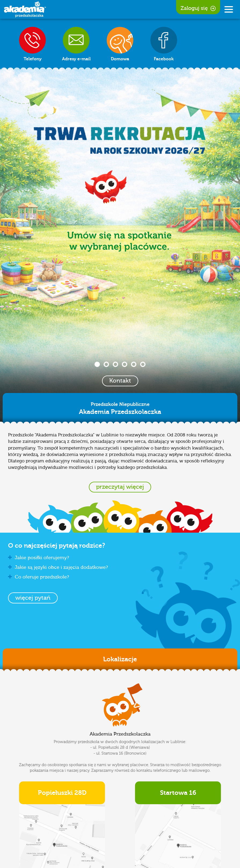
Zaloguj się (198, 8)
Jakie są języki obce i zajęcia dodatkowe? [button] (58, 567)
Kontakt (120, 381)
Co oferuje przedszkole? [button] (39, 577)
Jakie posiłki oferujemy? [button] (39, 558)
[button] (33, 598)
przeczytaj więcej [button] (120, 487)
